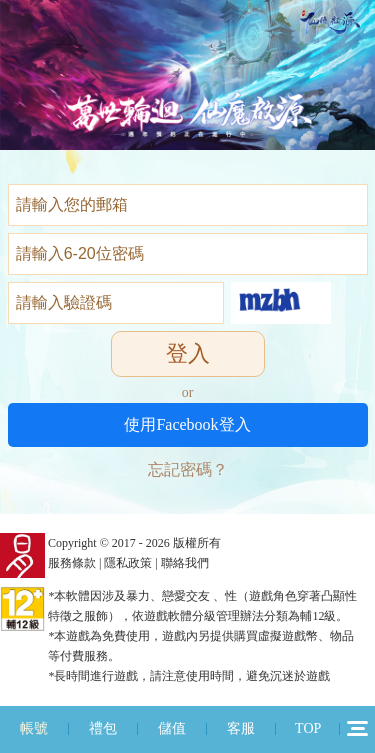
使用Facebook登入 (187, 424)
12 (357, 728)
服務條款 (72, 563)
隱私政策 (128, 563)
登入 (188, 353)
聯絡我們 (185, 563)
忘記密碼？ (188, 469)
